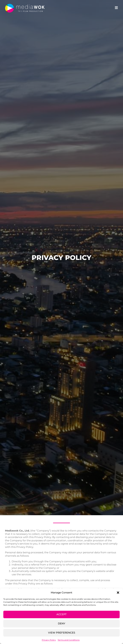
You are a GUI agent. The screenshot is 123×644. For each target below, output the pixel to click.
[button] (118, 593)
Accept (61, 614)
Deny (62, 623)
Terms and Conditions (69, 640)
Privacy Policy (49, 640)
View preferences (62, 633)
